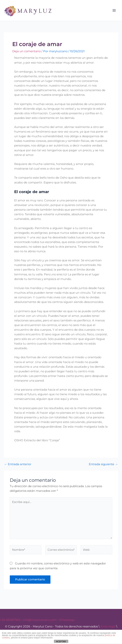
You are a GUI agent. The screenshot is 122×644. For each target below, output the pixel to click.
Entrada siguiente (103, 464)
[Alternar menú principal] (114, 10)
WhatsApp (67, 620)
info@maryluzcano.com (40, 620)
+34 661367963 (10, 620)
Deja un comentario (26, 51)
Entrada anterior (18, 464)
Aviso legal (108, 626)
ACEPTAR (61, 641)
